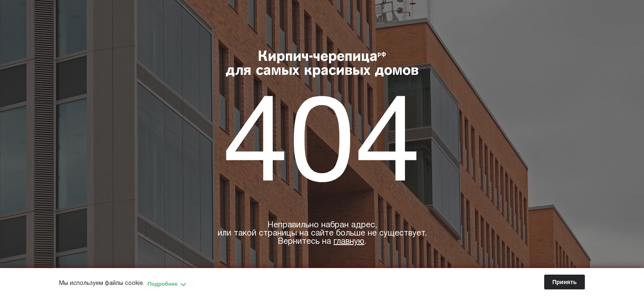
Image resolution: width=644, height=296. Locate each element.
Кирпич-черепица (322, 65)
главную (349, 242)
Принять (565, 282)
